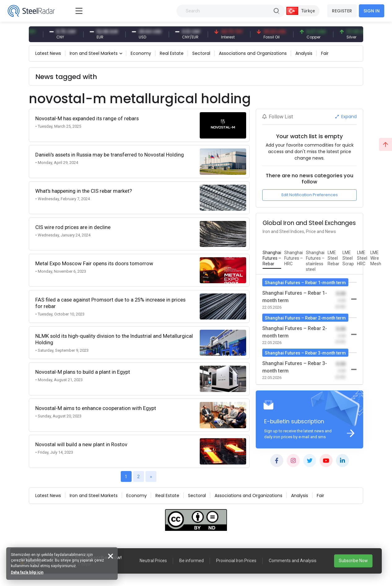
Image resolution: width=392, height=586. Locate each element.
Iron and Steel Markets (94, 53)
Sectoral (201, 53)
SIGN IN (372, 11)
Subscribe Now (353, 561)
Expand (346, 117)
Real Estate (172, 53)
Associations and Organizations (253, 53)
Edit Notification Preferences (310, 195)
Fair (325, 53)
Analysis (304, 53)
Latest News (48, 53)
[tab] (272, 258)
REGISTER (342, 11)
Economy (141, 53)
